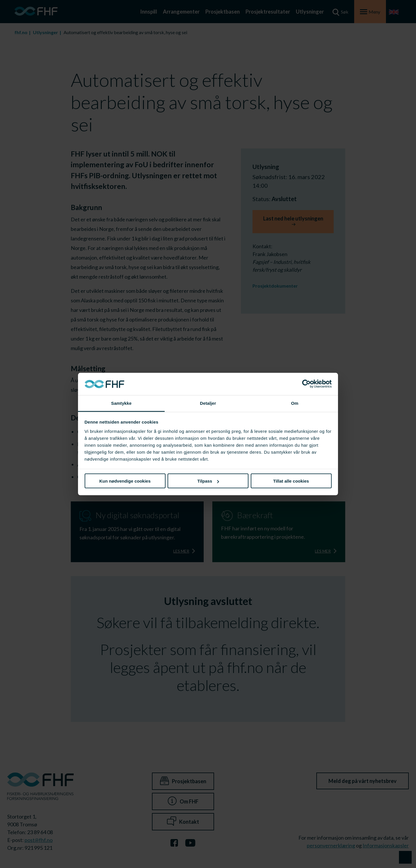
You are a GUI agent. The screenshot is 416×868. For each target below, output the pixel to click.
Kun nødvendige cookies (125, 481)
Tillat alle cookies (291, 481)
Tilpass (208, 481)
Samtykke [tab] (121, 403)
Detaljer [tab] (208, 403)
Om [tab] (295, 403)
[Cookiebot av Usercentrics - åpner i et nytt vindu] (306, 384)
